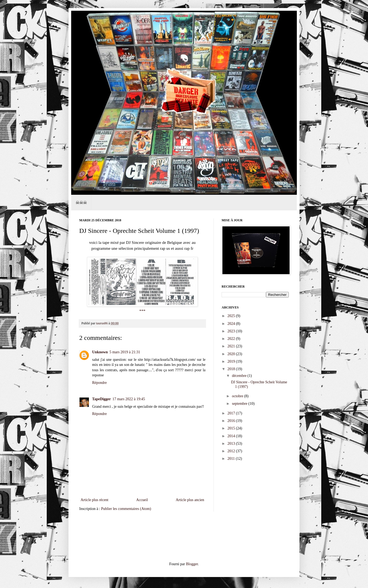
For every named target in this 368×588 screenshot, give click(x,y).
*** (142, 311)
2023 (232, 331)
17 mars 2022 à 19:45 (129, 399)
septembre (240, 404)
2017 (232, 413)
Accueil (142, 500)
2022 (232, 339)
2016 (232, 421)
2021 (232, 346)
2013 (232, 444)
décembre (240, 376)
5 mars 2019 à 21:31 (125, 352)
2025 (232, 316)
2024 (232, 324)
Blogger (192, 564)
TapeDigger (101, 399)
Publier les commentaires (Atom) (126, 509)
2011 (232, 459)
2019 (232, 361)
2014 (232, 436)
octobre (238, 396)
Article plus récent (94, 500)
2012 (232, 451)
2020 (232, 354)
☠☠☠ (81, 202)
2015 (232, 428)
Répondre (99, 383)
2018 (232, 369)
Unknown (100, 352)
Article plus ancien (190, 500)
